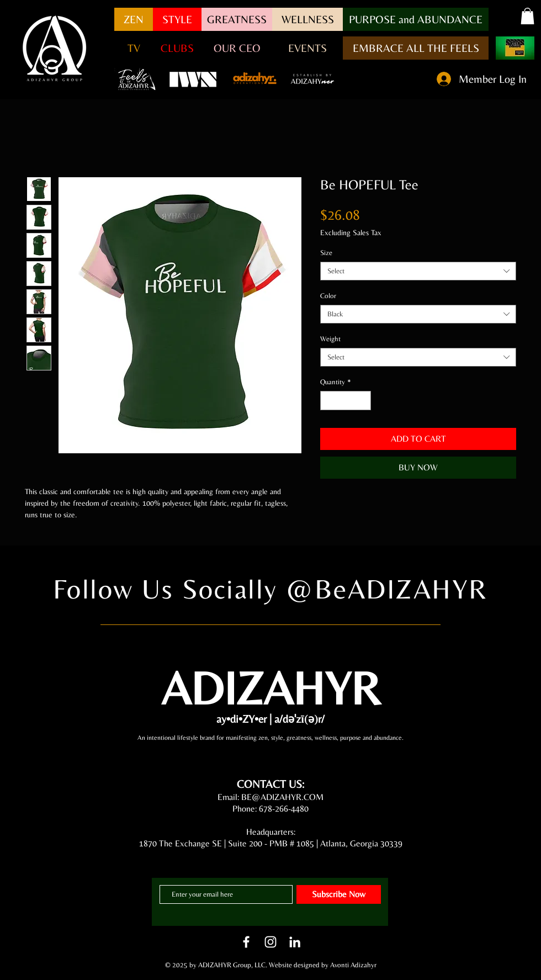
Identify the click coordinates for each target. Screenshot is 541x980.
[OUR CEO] (237, 48)
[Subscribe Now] (339, 894)
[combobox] (418, 271)
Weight (330, 339)
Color (328, 296)
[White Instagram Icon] (270, 942)
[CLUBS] (177, 48)
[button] (416, 19)
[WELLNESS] (307, 19)
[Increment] (363, 401)
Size (326, 253)
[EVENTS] (307, 48)
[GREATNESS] (237, 19)
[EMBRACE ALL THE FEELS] (416, 48)
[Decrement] (328, 401)
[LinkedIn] (295, 942)
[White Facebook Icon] (246, 942)
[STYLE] (177, 19)
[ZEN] (134, 19)
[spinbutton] (346, 401)
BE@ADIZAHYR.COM (282, 797)
